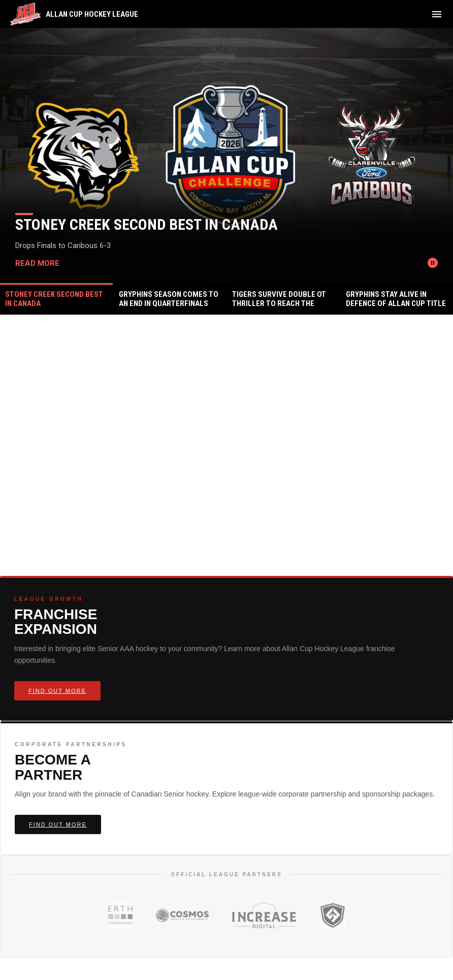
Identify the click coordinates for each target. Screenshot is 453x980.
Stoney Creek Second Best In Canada (147, 224)
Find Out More (57, 691)
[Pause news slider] (433, 263)
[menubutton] (437, 14)
